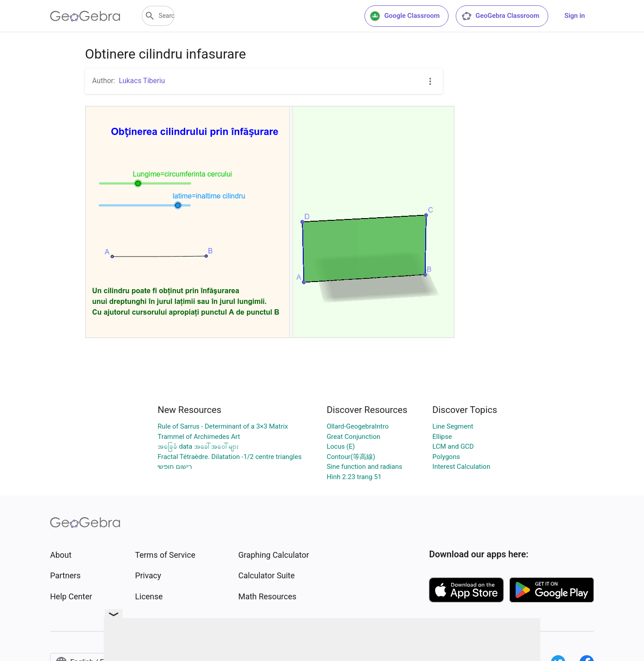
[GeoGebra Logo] (85, 16)
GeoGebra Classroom (500, 16)
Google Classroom (405, 16)
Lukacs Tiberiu (142, 81)
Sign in (575, 16)
